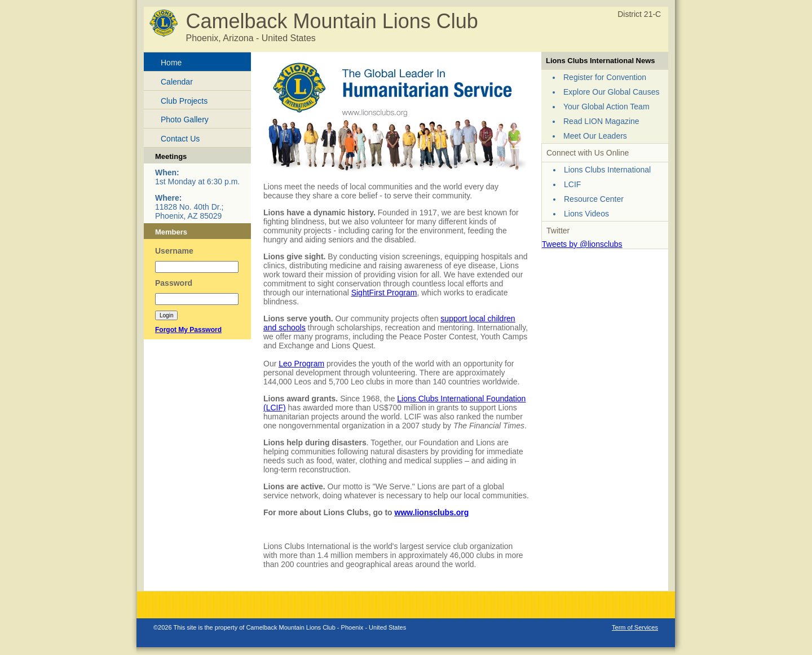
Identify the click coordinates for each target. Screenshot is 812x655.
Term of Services (635, 627)
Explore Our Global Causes (611, 92)
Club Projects (184, 101)
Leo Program (301, 364)
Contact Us (180, 139)
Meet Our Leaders (595, 136)
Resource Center (594, 199)
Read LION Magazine (601, 121)
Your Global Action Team (606, 107)
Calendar (177, 82)
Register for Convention (605, 77)
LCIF (572, 184)
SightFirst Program (384, 293)
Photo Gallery (185, 120)
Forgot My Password (188, 330)
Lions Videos (586, 214)
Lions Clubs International (607, 170)
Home (171, 63)
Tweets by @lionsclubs (582, 244)
